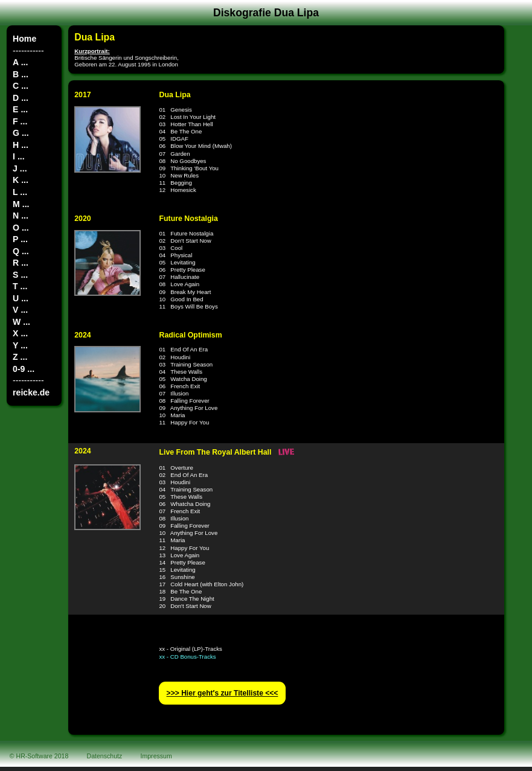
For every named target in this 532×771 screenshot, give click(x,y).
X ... (20, 333)
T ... (20, 286)
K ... (21, 180)
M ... (21, 204)
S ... (20, 275)
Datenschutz (105, 756)
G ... (21, 133)
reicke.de (31, 392)
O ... (21, 228)
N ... (21, 216)
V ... (20, 310)
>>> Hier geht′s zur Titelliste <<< (223, 693)
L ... (20, 192)
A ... (20, 62)
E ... (20, 109)
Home (24, 39)
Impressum (156, 756)
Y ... (20, 345)
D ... (21, 98)
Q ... (21, 251)
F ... (20, 121)
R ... (21, 263)
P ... (20, 239)
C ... (21, 86)
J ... (20, 168)
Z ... (20, 357)
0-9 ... (24, 369)
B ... (21, 74)
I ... (19, 156)
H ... (21, 145)
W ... (21, 322)
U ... (21, 298)
